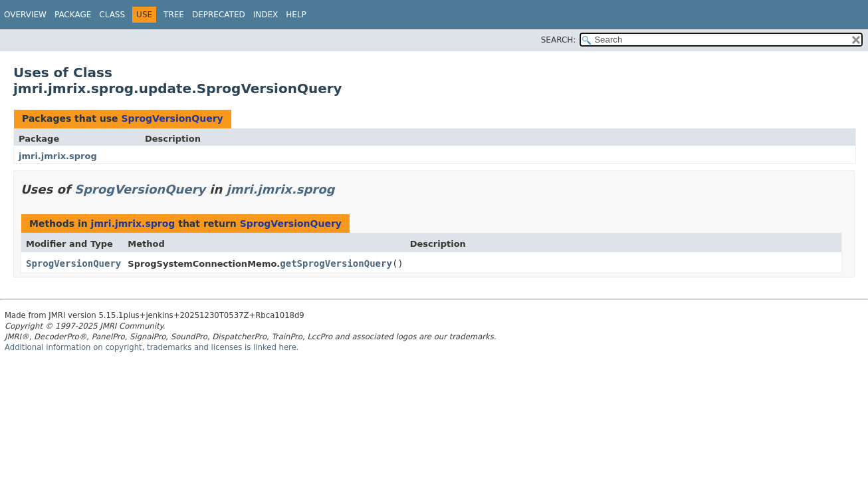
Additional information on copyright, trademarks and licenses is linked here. (152, 347)
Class (112, 15)
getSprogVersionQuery (336, 263)
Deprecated (219, 15)
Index (266, 15)
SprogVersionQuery (172, 118)
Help (296, 15)
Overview (25, 15)
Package (73, 15)
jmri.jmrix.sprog (58, 156)
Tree (174, 15)
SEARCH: (559, 40)
